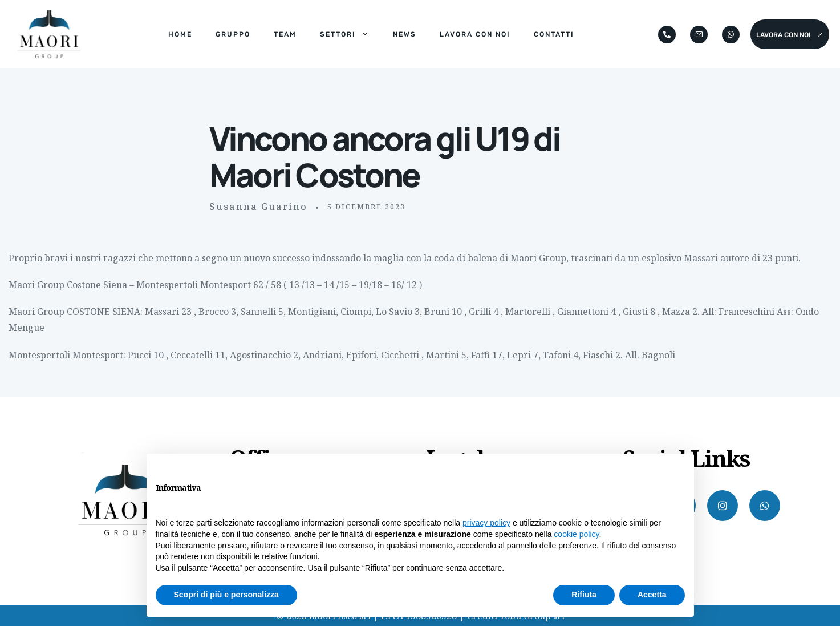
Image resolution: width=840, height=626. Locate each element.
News (405, 34)
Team (285, 34)
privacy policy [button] (486, 523)
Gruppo (233, 34)
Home (180, 34)
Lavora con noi (475, 34)
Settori (345, 34)
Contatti (554, 34)
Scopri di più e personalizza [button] (226, 595)
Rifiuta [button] (584, 595)
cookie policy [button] (576, 534)
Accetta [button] (652, 595)
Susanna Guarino (258, 207)
